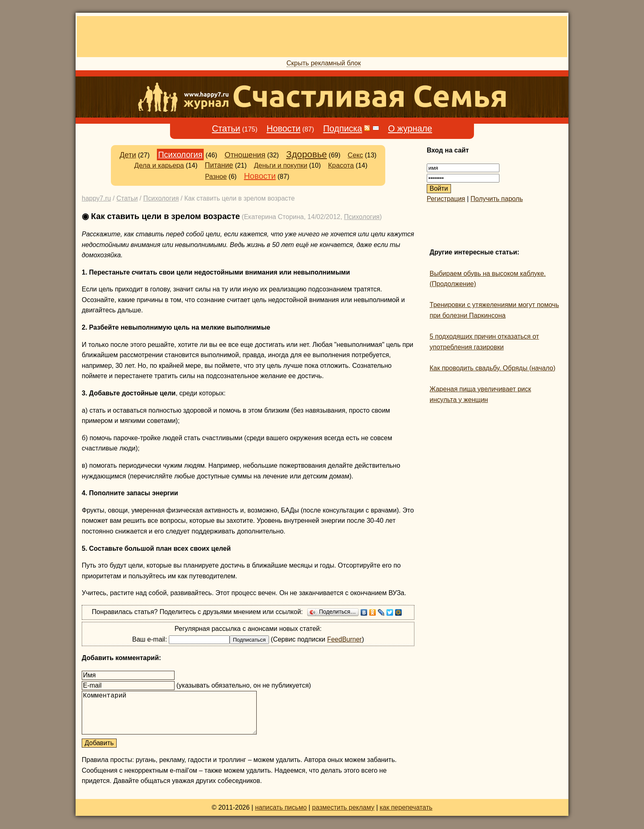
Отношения (245, 155)
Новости (284, 129)
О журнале (410, 129)
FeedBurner (344, 639)
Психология (180, 155)
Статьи (226, 129)
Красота (341, 165)
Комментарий (169, 713)
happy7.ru (96, 198)
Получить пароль (497, 199)
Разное (216, 177)
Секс (355, 155)
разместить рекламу (343, 807)
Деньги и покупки (281, 165)
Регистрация (446, 199)
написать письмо (281, 807)
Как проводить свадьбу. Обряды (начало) (492, 368)
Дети (128, 155)
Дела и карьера (159, 165)
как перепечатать (406, 807)
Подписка (343, 129)
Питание (219, 165)
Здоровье (307, 154)
